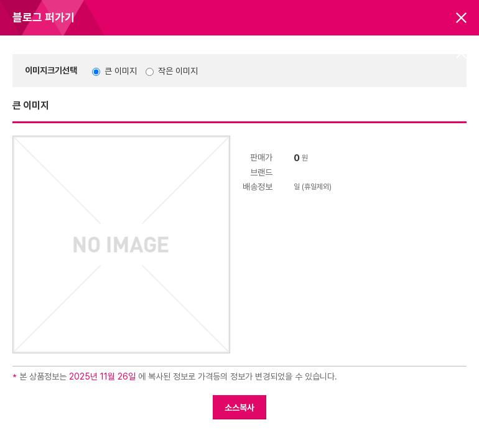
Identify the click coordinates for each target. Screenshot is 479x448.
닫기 (461, 18)
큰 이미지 (121, 71)
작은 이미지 (178, 71)
